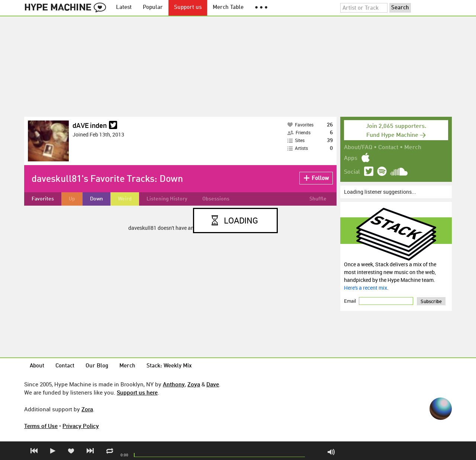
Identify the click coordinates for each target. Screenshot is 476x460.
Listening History (167, 199)
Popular (153, 8)
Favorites (43, 199)
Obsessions (216, 199)
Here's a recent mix (366, 288)
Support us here (137, 392)
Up (72, 199)
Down (97, 199)
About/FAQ (358, 148)
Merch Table (228, 8)
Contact (388, 148)
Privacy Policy (81, 426)
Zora (87, 409)
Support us (188, 8)
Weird (125, 199)
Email (350, 301)
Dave (213, 384)
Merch (413, 148)
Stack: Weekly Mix (169, 366)
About (37, 366)
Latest (124, 8)
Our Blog (97, 366)
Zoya (194, 384)
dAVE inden (90, 125)
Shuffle (318, 199)
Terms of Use (41, 426)
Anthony (174, 384)
